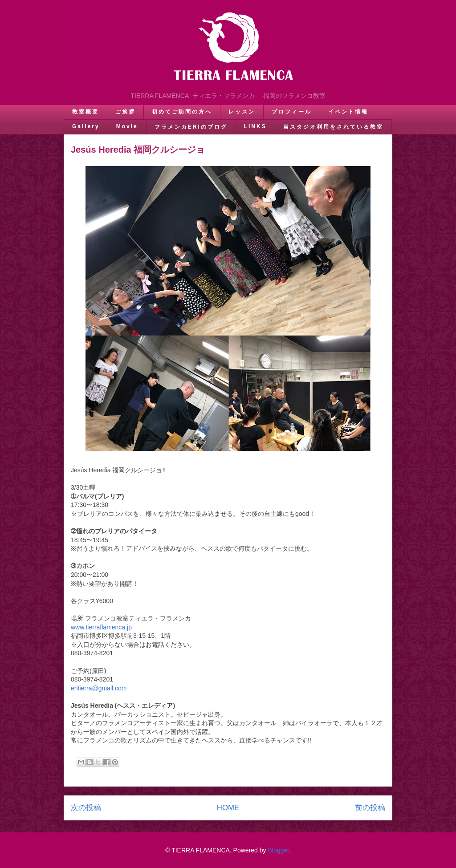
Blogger (278, 850)
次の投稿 (86, 808)
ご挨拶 (125, 112)
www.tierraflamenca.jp (101, 627)
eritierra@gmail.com (99, 688)
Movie (127, 126)
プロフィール (292, 112)
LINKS (255, 126)
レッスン (242, 112)
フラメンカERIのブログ (191, 127)
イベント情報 (348, 112)
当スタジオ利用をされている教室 (333, 127)
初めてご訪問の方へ (182, 112)
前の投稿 (370, 808)
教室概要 (85, 112)
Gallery (86, 126)
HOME (228, 808)
